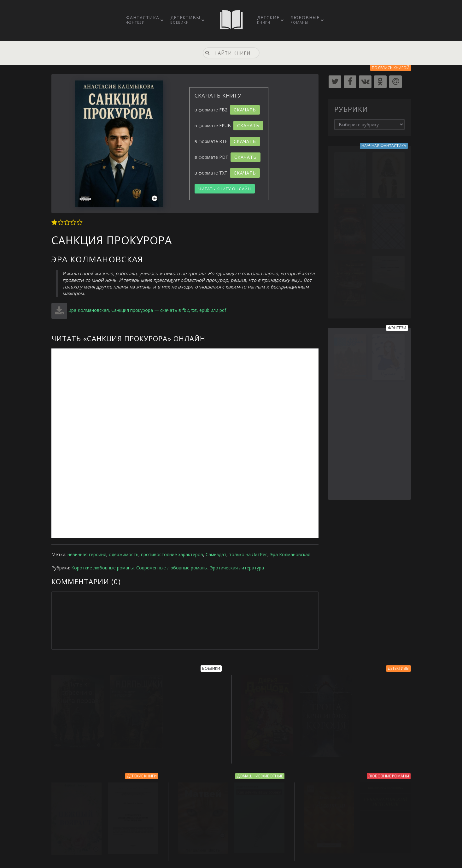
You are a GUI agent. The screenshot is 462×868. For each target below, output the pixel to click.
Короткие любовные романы (102, 568)
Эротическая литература (237, 568)
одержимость (124, 554)
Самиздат (216, 554)
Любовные (305, 20)
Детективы (185, 20)
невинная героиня (87, 554)
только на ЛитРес (248, 554)
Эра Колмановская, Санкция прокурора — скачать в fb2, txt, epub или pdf (147, 310)
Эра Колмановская (290, 554)
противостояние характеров (172, 554)
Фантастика (143, 20)
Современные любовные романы (172, 568)
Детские (268, 20)
